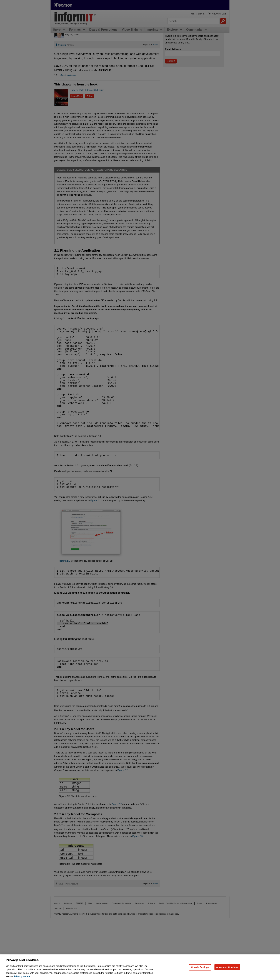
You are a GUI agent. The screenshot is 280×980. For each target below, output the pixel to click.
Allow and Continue (227, 967)
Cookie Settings (200, 967)
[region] (140, 967)
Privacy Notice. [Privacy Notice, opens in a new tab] (22, 976)
